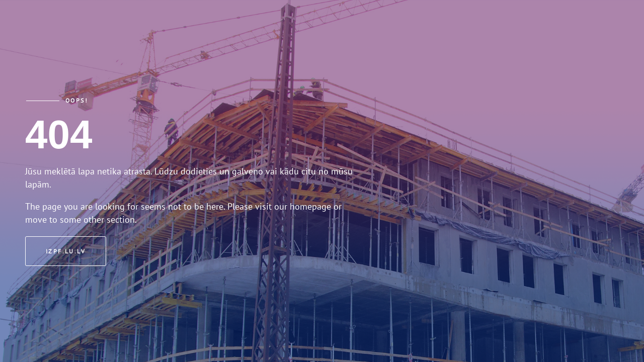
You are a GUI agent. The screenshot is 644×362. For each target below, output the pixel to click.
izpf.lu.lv (66, 251)
